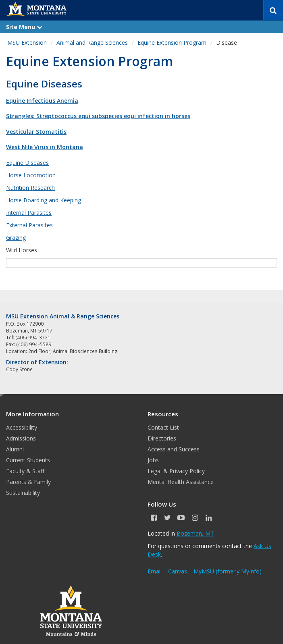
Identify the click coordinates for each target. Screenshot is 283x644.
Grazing (16, 238)
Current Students (28, 460)
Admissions (21, 438)
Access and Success (174, 449)
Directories (162, 438)
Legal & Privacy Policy (176, 471)
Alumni (15, 449)
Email (155, 571)
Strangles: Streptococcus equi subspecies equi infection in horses (98, 116)
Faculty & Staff (25, 471)
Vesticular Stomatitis (36, 132)
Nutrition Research (30, 188)
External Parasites (29, 225)
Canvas (178, 571)
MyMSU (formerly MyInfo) (228, 571)
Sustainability (23, 493)
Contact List (163, 427)
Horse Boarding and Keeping (44, 200)
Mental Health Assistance (181, 482)
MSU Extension (27, 43)
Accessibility (22, 427)
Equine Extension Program (172, 43)
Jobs (153, 460)
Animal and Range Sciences (92, 43)
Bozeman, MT (195, 533)
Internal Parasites (29, 213)
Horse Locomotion (31, 175)
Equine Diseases (27, 163)
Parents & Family (28, 482)
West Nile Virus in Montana (45, 147)
